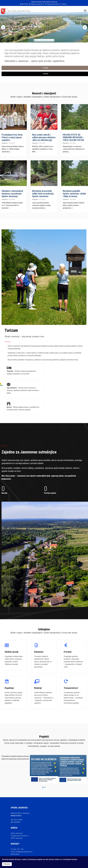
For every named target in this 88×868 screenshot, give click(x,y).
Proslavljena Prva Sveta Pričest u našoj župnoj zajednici (12, 137)
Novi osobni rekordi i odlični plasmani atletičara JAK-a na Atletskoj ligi (44, 137)
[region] (44, 27)
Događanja (9, 688)
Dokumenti (39, 652)
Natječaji (38, 688)
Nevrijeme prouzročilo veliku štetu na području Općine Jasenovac (43, 194)
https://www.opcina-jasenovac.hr (21, 828)
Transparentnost (71, 688)
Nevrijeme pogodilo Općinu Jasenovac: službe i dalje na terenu (74, 194)
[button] (3, 27)
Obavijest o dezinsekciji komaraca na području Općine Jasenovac (12, 194)
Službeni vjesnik (12, 652)
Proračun (68, 652)
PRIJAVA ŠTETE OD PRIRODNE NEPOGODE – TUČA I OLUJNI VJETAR (73, 137)
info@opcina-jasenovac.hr (37, 4)
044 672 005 (25, 4)
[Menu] (85, 11)
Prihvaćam (7, 864)
